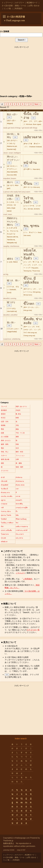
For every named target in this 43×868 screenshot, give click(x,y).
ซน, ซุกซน (31, 226)
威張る (10, 259)
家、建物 (19, 463)
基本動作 (4, 410)
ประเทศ (3, 538)
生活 (17, 448)
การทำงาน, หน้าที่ (21, 530)
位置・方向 (5, 422)
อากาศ (18, 496)
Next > (37, 104)
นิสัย (17, 515)
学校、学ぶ (5, 452)
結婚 (2, 433)
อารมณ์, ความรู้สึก (22, 508)
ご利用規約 (18, 8)
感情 (17, 437)
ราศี (2, 508)
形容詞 (3, 414)
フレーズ (4, 406)
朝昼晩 (3, 425)
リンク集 (7, 8)
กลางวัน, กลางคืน (7, 496)
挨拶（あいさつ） (22, 406)
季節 (2, 429)
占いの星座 (5, 437)
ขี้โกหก (29, 304)
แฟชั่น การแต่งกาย (22, 527)
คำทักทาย (19, 477)
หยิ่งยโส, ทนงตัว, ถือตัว (30, 254)
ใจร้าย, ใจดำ (29, 200)
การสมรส (4, 504)
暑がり (10, 182)
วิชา (17, 523)
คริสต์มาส (4, 542)
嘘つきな (11, 302)
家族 (17, 429)
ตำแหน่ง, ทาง (5, 493)
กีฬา (2, 527)
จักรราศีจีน (19, 504)
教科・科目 (19, 452)
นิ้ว (17, 511)
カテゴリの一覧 (33, 630)
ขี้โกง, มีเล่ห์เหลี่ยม (31, 280)
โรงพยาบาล (5, 534)
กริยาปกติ (4, 481)
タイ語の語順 (7, 6)
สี (16, 493)
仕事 (17, 459)
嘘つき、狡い (13, 280)
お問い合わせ (34, 6)
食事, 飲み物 (5, 459)
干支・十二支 (20, 433)
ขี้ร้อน (28, 184)
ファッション (20, 456)
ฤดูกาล (3, 500)
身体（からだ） (6, 440)
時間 (17, 418)
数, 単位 (18, 414)
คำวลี (3, 477)
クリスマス (5, 471)
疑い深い (11, 322)
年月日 (3, 418)
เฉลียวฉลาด (33, 137)
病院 (2, 463)
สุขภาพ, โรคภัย (6, 515)
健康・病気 (5, 444)
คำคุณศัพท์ (5, 485)
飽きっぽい (12, 114)
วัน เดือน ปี (4, 489)
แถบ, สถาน (19, 538)
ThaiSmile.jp (8, 841)
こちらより (20, 573)
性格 (17, 444)
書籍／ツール (21, 6)
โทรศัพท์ (4, 519)
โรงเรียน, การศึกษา (7, 523)
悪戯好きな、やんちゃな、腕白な (13, 221)
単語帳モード (32, 3)
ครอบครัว (19, 500)
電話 (2, 448)
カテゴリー (20, 3)
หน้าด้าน (30, 163)
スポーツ (4, 456)
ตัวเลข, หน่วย (20, 485)
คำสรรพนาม (20, 481)
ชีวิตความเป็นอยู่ (21, 519)
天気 (17, 425)
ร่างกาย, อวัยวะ (6, 511)
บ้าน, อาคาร (20, 534)
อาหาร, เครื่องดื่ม (6, 530)
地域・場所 (19, 467)
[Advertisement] (21, 71)
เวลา (17, 489)
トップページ (7, 3)
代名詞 (18, 410)
